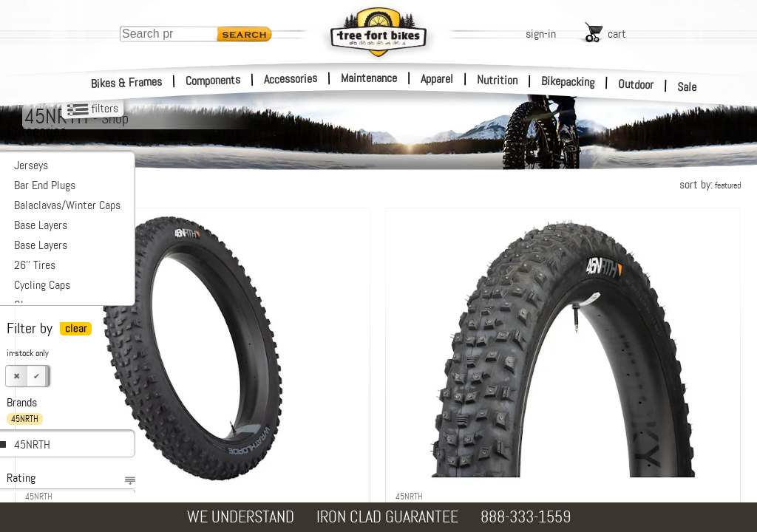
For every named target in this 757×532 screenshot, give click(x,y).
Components (213, 80)
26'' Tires (35, 265)
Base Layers (41, 225)
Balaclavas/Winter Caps (67, 205)
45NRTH (32, 444)
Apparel (437, 79)
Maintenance (369, 78)
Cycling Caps (42, 285)
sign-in (541, 34)
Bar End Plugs (45, 185)
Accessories (291, 79)
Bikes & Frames (127, 83)
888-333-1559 (526, 517)
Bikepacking (568, 82)
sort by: (710, 184)
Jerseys (31, 165)
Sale (687, 87)
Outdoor (636, 84)
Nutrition (497, 80)
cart (617, 34)
